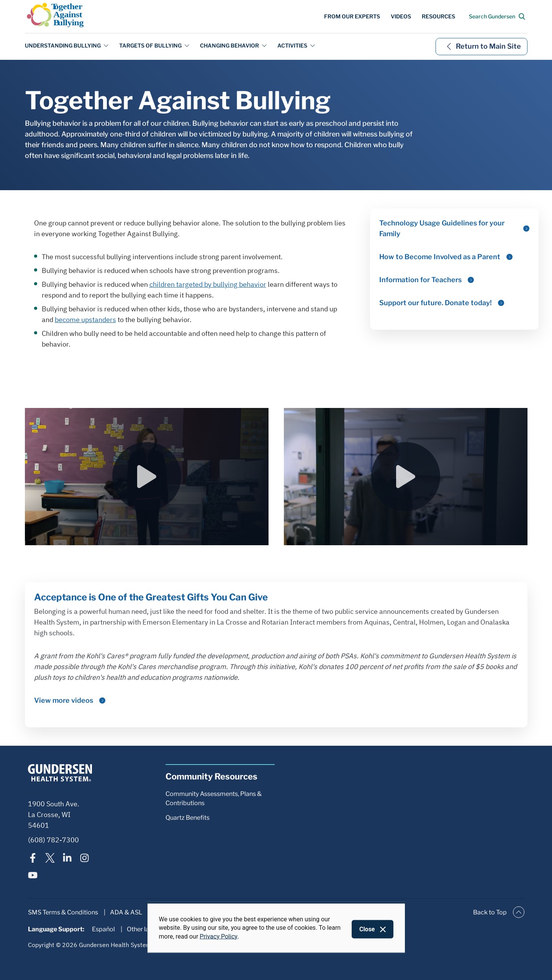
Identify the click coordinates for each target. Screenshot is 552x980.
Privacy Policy (219, 936)
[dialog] (276, 928)
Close (367, 929)
